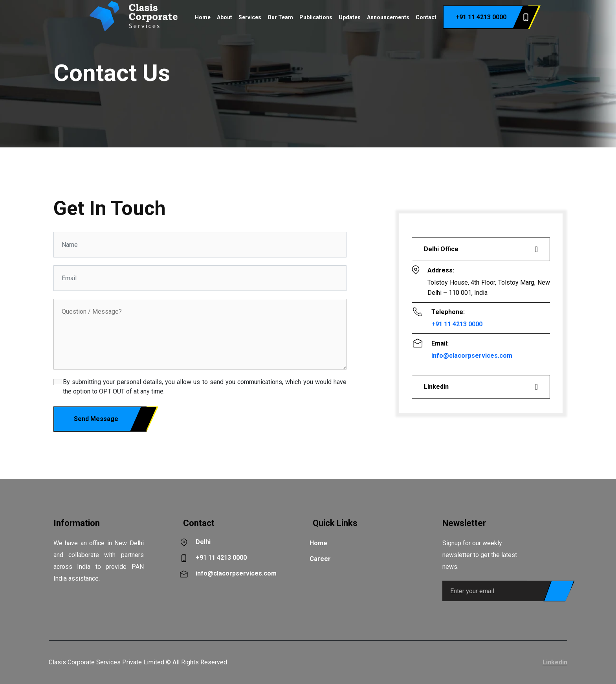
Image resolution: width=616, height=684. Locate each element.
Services (250, 17)
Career (320, 559)
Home (203, 17)
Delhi (203, 542)
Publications (316, 17)
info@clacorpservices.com (472, 356)
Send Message (110, 419)
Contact (426, 17)
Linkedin (555, 662)
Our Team (280, 17)
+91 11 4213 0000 (492, 17)
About (225, 17)
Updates (350, 17)
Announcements (388, 17)
